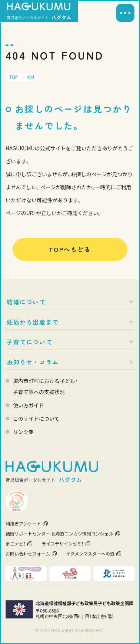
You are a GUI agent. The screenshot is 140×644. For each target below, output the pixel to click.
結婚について (26, 302)
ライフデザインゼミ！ (63, 543)
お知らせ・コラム (33, 362)
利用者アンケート (23, 523)
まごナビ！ (16, 543)
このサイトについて (36, 418)
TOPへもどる (70, 249)
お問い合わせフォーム (28, 553)
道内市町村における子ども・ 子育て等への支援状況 (45, 386)
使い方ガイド (29, 405)
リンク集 (23, 432)
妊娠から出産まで (33, 322)
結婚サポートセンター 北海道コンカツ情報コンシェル (59, 533)
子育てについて (29, 342)
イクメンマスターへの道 (90, 553)
